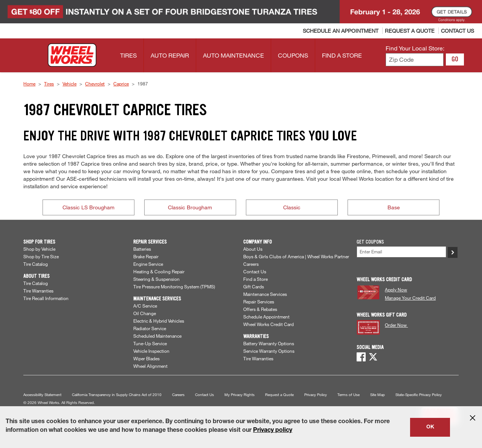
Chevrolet (95, 84)
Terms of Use (349, 395)
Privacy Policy (316, 395)
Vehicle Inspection (151, 351)
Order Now (396, 325)
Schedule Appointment (266, 317)
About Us (253, 249)
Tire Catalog (36, 264)
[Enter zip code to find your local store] (415, 60)
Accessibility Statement (42, 395)
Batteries (142, 249)
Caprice (121, 84)
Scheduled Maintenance (157, 336)
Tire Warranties (38, 291)
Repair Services (259, 302)
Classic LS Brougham (88, 207)
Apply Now (396, 290)
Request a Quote (279, 395)
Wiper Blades (146, 358)
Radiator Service (150, 328)
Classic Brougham (190, 207)
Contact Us (255, 271)
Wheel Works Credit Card (268, 324)
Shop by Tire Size (41, 256)
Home (29, 84)
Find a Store (255, 279)
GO (455, 59)
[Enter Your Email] (402, 252)
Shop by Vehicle (39, 249)
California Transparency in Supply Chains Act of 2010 (117, 395)
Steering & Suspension (156, 279)
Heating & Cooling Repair (159, 271)
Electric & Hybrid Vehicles (159, 321)
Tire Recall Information (46, 298)
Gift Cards (254, 286)
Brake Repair (146, 256)
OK (430, 427)
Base (394, 207)
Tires (49, 84)
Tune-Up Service (150, 343)
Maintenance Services (265, 294)
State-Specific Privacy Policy (419, 395)
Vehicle (69, 84)
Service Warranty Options (269, 351)
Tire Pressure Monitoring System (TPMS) (174, 286)
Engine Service (148, 264)
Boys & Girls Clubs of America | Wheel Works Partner (296, 256)
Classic (292, 207)
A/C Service (145, 306)
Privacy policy (273, 431)
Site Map (378, 395)
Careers (251, 264)
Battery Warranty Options (269, 343)
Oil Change (145, 313)
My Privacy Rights (239, 395)
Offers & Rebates (260, 309)
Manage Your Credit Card (410, 298)
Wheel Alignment (150, 366)
